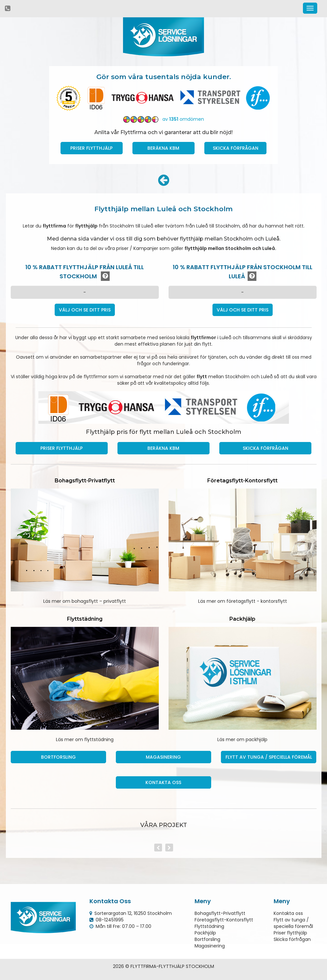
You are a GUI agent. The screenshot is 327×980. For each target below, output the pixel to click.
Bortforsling (58, 757)
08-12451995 (110, 920)
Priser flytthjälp (290, 933)
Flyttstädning (209, 926)
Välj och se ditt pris (85, 310)
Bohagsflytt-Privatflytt (220, 913)
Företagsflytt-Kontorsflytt (224, 920)
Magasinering (163, 757)
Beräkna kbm (163, 148)
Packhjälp (205, 933)
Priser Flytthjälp (91, 148)
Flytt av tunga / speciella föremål (269, 757)
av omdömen (164, 119)
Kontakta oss (163, 782)
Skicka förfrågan (236, 148)
